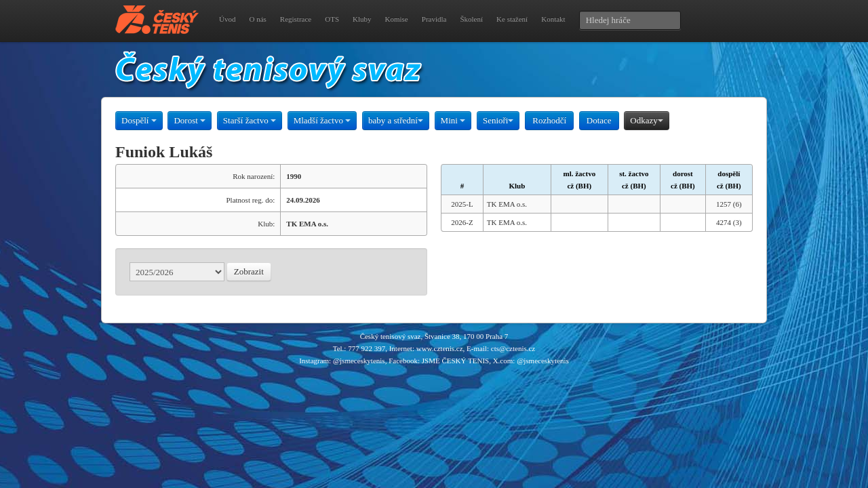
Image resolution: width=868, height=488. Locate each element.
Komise (397, 19)
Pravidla (434, 19)
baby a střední (396, 120)
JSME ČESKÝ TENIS (455, 361)
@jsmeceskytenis (359, 361)
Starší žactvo (250, 120)
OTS (332, 19)
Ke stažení (512, 19)
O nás (257, 19)
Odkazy (646, 120)
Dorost (190, 120)
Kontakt (553, 19)
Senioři (498, 120)
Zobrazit (249, 271)
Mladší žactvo (322, 120)
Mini (453, 120)
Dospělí (139, 120)
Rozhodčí (549, 120)
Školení (471, 19)
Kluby (362, 19)
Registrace (296, 19)
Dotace (599, 120)
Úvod (227, 19)
